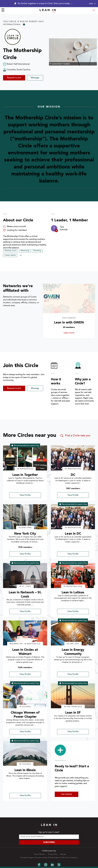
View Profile (25, 495)
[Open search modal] (94, 11)
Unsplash (67, 64)
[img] (25, 458)
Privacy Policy (53, 854)
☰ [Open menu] (3, 10)
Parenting (37, 251)
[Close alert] (92, 4)
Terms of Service (39, 854)
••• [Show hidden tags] (21, 256)
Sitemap (63, 854)
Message (35, 78)
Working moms (11, 251)
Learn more (72, 333)
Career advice (10, 255)
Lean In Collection (71, 858)
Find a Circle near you (75, 436)
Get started (67, 794)
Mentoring (25, 251)
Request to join (14, 78)
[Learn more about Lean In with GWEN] (69, 298)
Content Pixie (56, 64)
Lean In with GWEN (69, 323)
